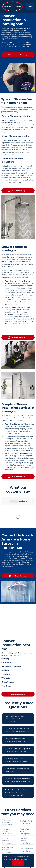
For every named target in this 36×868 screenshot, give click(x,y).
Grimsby (5, 626)
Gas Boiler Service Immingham (27, 790)
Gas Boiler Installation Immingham (7, 799)
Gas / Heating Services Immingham (8, 818)
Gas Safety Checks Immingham (25, 809)
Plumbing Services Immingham (7, 809)
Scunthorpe (7, 654)
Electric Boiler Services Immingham (25, 799)
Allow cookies (18, 863)
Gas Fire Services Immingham (26, 818)
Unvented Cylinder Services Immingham (9, 790)
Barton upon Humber (11, 634)
